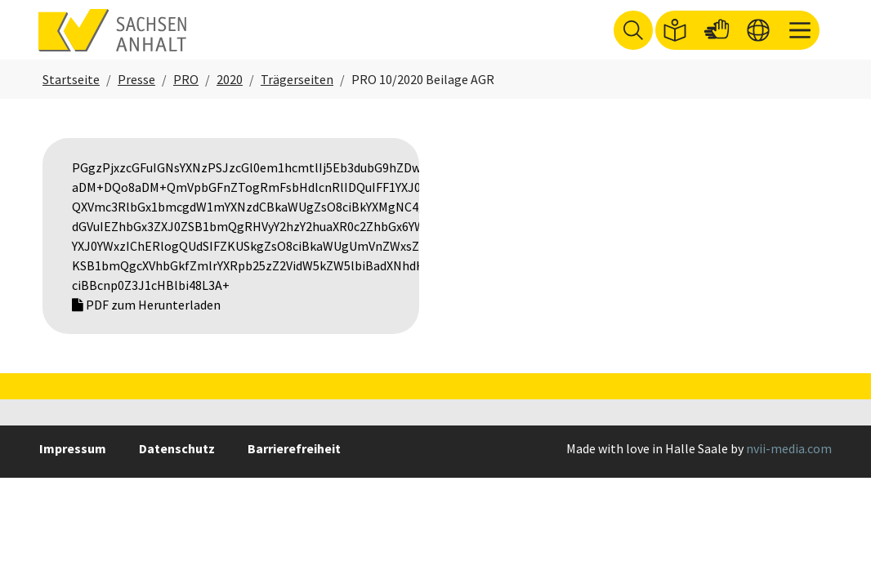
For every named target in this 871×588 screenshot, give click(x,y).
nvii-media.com (789, 470)
